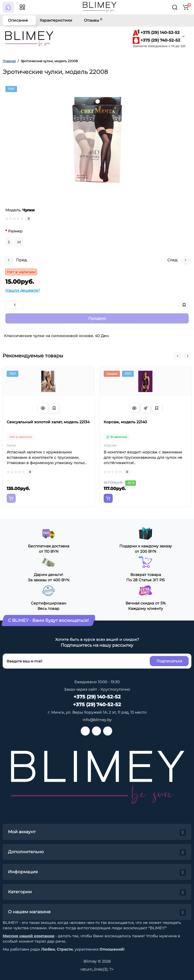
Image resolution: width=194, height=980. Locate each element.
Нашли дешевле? (23, 290)
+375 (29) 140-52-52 (156, 32)
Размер (15, 231)
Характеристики (56, 20)
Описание (18, 20)
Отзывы (93, 20)
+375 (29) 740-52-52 (156, 40)
